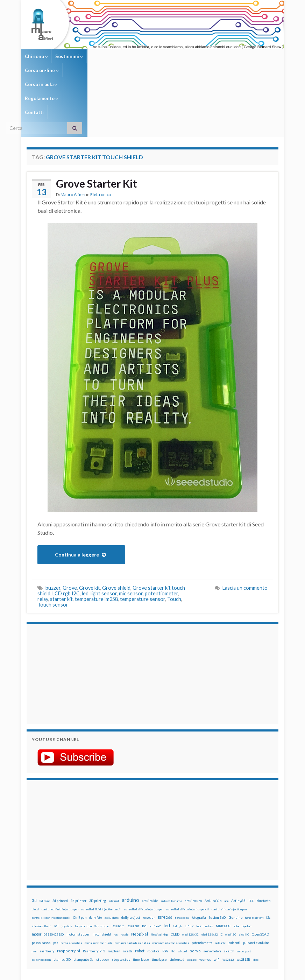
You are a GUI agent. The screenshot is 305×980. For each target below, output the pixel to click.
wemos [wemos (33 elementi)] (205, 903)
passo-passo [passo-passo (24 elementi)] (41, 887)
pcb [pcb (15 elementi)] (56, 887)
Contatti (222, 56)
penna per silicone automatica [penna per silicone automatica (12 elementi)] (171, 887)
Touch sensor (53, 549)
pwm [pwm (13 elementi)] (34, 895)
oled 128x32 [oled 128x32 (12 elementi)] (190, 878)
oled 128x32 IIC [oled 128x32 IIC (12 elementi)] (212, 878)
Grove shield (116, 532)
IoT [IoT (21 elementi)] (56, 870)
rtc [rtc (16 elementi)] (173, 895)
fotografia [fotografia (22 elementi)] (199, 862)
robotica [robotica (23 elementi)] (153, 895)
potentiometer (161, 537)
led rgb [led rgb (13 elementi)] (177, 870)
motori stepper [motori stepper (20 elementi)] (78, 878)
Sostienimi (69, 56)
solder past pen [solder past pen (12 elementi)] (41, 904)
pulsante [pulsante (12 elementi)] (220, 887)
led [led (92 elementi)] (167, 870)
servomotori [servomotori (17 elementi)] (212, 895)
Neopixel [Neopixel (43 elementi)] (140, 878)
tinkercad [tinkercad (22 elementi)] (177, 904)
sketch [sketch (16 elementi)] (229, 895)
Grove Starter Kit (97, 127)
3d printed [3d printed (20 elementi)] (60, 845)
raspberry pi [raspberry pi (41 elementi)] (69, 895)
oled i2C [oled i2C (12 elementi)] (231, 878)
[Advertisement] (76, 617)
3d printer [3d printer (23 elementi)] (79, 845)
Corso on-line (107, 56)
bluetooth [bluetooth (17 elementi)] (263, 845)
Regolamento (188, 56)
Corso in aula (148, 56)
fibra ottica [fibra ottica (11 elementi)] (182, 862)
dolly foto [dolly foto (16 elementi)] (95, 862)
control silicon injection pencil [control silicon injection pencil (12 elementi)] (51, 862)
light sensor (104, 537)
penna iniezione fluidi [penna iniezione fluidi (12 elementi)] (98, 887)
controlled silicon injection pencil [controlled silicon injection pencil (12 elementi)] (187, 853)
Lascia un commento (245, 532)
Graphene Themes (86, 971)
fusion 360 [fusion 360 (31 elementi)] (217, 861)
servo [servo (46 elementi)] (195, 895)
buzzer (53, 532)
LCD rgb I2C (66, 537)
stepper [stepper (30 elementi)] (103, 903)
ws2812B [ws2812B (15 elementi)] (243, 904)
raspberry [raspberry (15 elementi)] (47, 895)
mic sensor (131, 537)
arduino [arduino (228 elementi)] (130, 844)
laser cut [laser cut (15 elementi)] (133, 870)
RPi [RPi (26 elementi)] (165, 895)
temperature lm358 (96, 543)
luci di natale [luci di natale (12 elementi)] (205, 870)
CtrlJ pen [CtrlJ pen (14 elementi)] (80, 862)
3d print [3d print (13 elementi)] (45, 845)
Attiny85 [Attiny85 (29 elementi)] (238, 845)
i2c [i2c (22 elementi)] (268, 862)
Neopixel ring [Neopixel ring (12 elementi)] (159, 878)
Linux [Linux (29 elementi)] (189, 870)
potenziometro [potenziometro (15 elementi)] (202, 887)
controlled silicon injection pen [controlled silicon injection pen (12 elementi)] (144, 853)
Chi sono (36, 56)
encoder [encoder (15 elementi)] (149, 862)
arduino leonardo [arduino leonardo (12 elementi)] (171, 845)
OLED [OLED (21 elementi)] (175, 878)
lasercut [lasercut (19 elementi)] (118, 870)
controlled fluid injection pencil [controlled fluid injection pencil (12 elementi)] (101, 853)
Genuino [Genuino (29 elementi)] (236, 861)
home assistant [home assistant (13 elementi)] (254, 862)
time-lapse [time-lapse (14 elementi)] (141, 904)
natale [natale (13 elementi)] (125, 878)
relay (43, 543)
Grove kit (90, 532)
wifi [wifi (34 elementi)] (217, 903)
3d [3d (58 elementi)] (34, 844)
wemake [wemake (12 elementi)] (192, 904)
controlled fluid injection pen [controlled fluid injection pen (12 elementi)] (60, 853)
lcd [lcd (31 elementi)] (144, 870)
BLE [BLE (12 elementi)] (251, 845)
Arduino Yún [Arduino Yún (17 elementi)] (213, 845)
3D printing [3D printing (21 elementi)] (98, 845)
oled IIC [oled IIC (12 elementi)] (244, 878)
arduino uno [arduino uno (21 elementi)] (193, 845)
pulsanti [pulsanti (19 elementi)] (234, 887)
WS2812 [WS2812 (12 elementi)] (228, 904)
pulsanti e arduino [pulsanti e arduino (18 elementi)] (256, 887)
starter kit (61, 543)
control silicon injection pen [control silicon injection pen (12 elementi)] (229, 853)
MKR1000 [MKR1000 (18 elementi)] (223, 870)
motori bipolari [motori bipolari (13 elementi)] (242, 870)
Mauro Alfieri (73, 138)
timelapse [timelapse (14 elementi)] (159, 904)
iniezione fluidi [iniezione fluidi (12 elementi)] (42, 870)
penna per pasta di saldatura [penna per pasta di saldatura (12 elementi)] (132, 887)
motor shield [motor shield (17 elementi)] (102, 878)
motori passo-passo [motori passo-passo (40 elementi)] (48, 878)
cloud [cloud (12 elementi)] (35, 853)
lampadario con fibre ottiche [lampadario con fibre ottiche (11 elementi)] (92, 870)
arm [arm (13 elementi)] (226, 845)
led (85, 537)
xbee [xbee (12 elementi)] (256, 904)
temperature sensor (143, 543)
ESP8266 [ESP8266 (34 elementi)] (165, 861)
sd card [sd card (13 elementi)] (182, 895)
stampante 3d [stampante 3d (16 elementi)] (83, 904)
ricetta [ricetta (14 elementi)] (127, 895)
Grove (70, 532)
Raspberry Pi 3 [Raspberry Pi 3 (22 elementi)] (94, 895)
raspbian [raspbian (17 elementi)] (114, 895)
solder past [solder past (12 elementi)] (244, 895)
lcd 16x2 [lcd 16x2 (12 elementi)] (155, 870)
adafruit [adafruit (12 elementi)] (114, 845)
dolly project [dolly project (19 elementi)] (131, 862)
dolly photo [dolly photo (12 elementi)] (112, 862)
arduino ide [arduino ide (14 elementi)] (150, 845)
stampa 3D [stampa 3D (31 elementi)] (62, 903)
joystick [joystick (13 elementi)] (67, 870)
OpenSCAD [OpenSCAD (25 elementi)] (260, 878)
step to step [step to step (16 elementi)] (121, 904)
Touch (174, 543)
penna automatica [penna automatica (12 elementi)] (71, 887)
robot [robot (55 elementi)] (140, 895)
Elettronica (101, 138)
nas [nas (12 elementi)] (116, 878)
